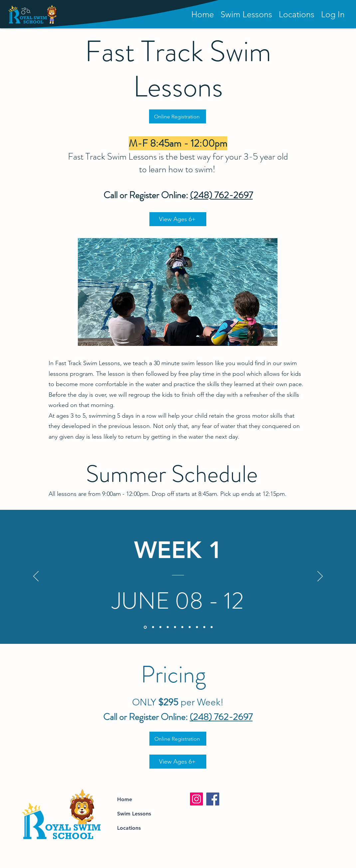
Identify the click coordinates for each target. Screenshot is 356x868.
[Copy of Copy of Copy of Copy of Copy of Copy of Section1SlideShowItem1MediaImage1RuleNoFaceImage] (197, 627)
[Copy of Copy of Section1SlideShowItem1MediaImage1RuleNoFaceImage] (160, 627)
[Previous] (36, 577)
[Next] (320, 577)
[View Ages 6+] (178, 219)
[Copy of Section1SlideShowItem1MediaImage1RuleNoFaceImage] (153, 627)
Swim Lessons (134, 814)
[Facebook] (213, 799)
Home (125, 799)
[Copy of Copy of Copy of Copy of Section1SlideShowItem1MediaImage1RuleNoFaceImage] (168, 627)
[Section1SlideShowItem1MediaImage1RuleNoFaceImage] (145, 627)
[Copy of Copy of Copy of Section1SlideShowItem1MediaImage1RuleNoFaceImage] (175, 627)
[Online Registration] (178, 116)
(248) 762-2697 (221, 195)
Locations (129, 828)
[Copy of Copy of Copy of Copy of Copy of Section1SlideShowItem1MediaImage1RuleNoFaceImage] (182, 627)
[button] (333, 14)
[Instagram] (196, 799)
